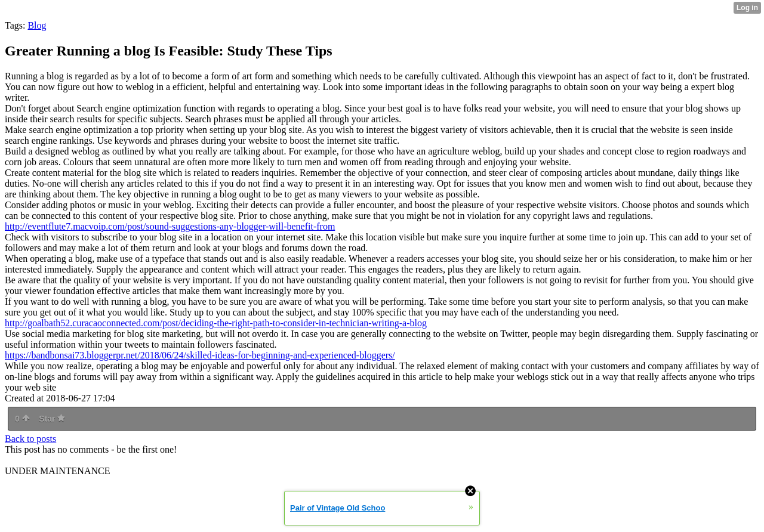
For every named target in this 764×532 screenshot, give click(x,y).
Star (52, 419)
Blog (37, 25)
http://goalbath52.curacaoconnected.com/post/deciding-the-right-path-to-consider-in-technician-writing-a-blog (216, 323)
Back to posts (30, 439)
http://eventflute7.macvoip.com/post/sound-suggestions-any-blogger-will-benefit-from (170, 226)
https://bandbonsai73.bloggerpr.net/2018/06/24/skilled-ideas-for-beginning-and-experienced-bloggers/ (200, 355)
